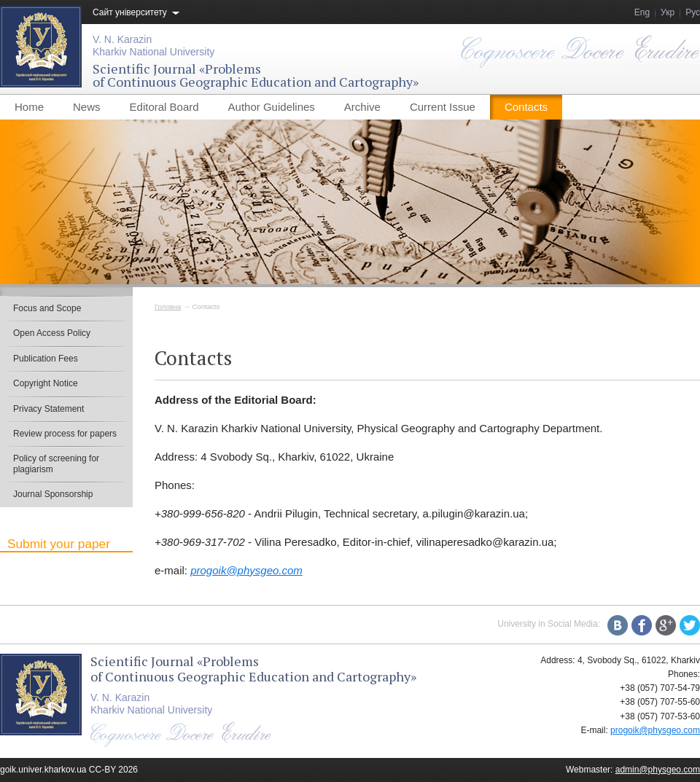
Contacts (526, 107)
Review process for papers (65, 434)
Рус (693, 12)
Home (29, 107)
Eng (642, 12)
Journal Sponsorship (53, 494)
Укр (668, 12)
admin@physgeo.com (658, 770)
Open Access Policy (52, 333)
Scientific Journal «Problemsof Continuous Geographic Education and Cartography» (256, 75)
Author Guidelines (272, 107)
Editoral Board (164, 107)
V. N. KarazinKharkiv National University (153, 46)
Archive (362, 107)
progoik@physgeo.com (246, 570)
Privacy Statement (48, 409)
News (87, 107)
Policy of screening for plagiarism (56, 464)
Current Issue (443, 107)
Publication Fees (46, 359)
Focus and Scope (47, 308)
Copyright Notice (46, 383)
